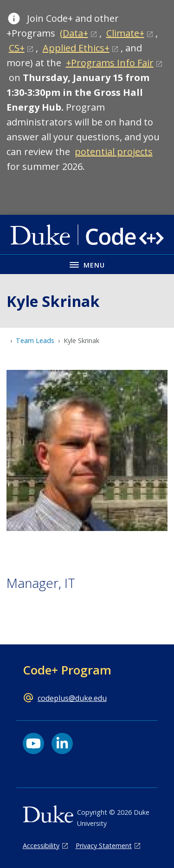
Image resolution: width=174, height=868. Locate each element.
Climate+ (125, 33)
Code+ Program (67, 670)
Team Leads (35, 340)
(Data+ (74, 33)
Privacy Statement (104, 846)
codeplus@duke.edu (72, 698)
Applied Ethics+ (76, 48)
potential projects (114, 152)
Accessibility (41, 846)
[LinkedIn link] (62, 743)
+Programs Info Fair (110, 63)
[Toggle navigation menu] (87, 264)
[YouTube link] (33, 743)
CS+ (17, 48)
